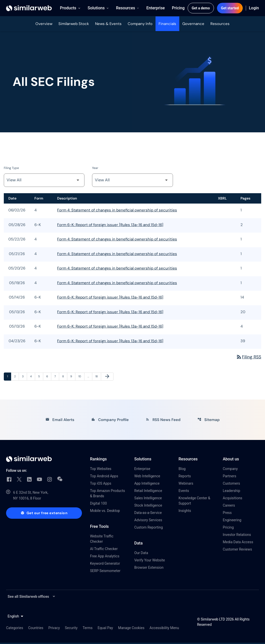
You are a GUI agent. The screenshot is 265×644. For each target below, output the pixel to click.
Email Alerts (60, 421)
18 (98, 377)
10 (81, 377)
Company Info (140, 24)
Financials (167, 24)
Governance (193, 24)
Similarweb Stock (74, 24)
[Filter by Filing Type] (44, 181)
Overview (44, 24)
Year (95, 169)
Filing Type (11, 169)
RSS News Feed (163, 421)
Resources (220, 24)
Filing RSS (248, 358)
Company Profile (110, 421)
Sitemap (209, 421)
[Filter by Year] (132, 181)
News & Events (108, 24)
